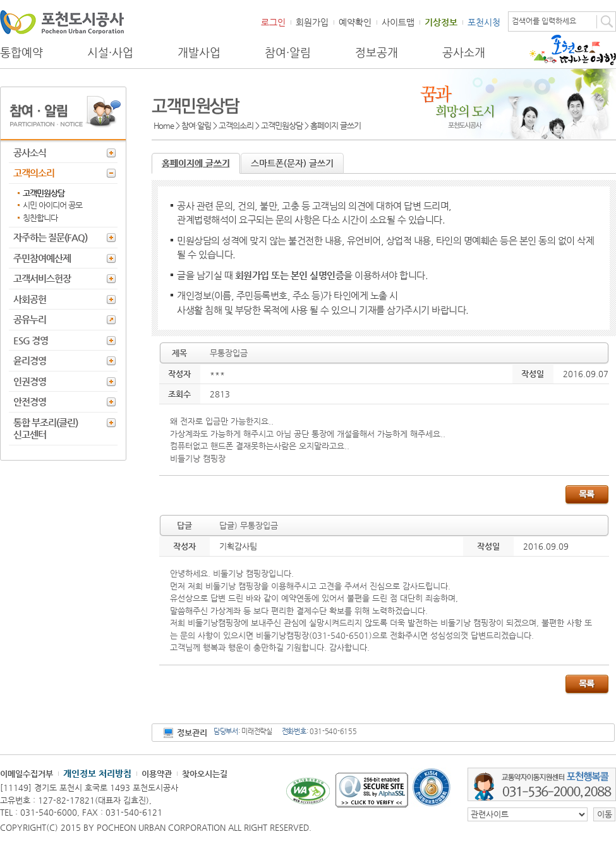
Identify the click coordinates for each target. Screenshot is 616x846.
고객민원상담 (44, 193)
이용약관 (157, 774)
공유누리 (30, 319)
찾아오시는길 (205, 774)
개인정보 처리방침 (97, 773)
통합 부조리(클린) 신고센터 (45, 429)
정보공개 (377, 52)
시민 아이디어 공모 (52, 205)
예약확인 (355, 22)
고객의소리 (34, 173)
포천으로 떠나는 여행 (573, 50)
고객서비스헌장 (42, 278)
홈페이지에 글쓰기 (196, 163)
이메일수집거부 (27, 774)
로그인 (273, 22)
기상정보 (441, 22)
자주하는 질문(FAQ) (50, 237)
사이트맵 (398, 22)
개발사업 (199, 52)
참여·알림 (288, 52)
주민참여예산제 (42, 258)
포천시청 (484, 22)
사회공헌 (30, 299)
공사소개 (464, 52)
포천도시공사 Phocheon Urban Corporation (62, 22)
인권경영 (30, 381)
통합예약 (21, 52)
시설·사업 (110, 52)
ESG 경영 (31, 340)
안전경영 (30, 402)
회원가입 (312, 22)
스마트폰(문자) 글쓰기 (292, 163)
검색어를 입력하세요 (544, 21)
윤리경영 (30, 360)
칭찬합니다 (40, 218)
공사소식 (30, 153)
